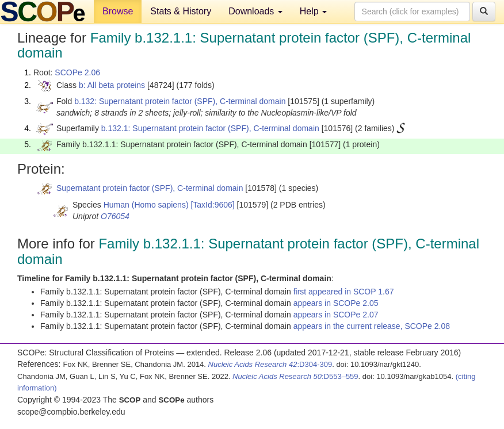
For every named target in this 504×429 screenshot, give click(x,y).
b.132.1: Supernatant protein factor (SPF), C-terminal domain (210, 128)
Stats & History (181, 11)
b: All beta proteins (112, 85)
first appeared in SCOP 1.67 (344, 292)
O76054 (115, 216)
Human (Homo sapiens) (146, 205)
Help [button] (313, 11)
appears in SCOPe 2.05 (336, 303)
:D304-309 (270, 364)
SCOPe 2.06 (77, 72)
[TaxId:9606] (212, 205)
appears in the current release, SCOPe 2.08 (372, 326)
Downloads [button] (255, 11)
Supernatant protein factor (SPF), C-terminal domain (150, 188)
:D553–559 (295, 376)
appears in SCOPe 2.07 (336, 315)
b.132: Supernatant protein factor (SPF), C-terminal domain (180, 101)
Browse (118, 11)
